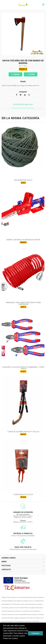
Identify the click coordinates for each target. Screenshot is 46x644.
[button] (3, 641)
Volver (31, 74)
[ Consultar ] (31, 536)
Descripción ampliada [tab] (23, 105)
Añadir (15, 74)
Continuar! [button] (35, 633)
